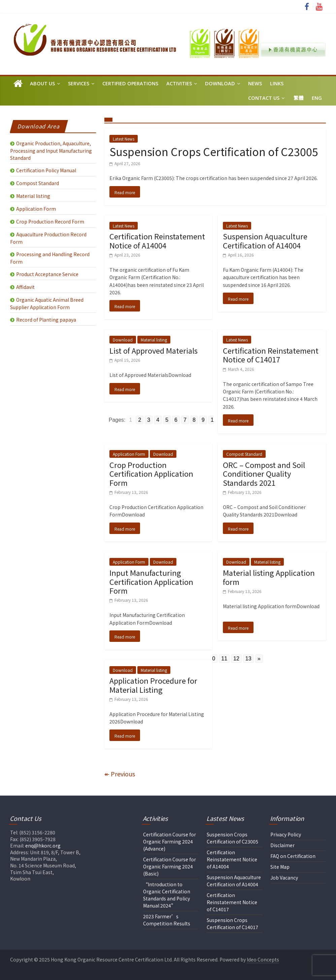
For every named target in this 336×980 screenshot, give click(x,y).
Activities (179, 83)
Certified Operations (130, 83)
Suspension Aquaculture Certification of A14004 (265, 240)
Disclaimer (282, 845)
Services (79, 83)
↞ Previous (120, 774)
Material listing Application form (269, 577)
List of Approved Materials (154, 350)
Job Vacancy (284, 878)
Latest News (124, 139)
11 (224, 659)
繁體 (299, 98)
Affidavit (25, 287)
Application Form (129, 454)
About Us (42, 83)
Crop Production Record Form (50, 221)
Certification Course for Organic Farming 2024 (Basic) (170, 866)
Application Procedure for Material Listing (153, 685)
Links (277, 83)
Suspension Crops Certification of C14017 (232, 924)
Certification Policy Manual (46, 170)
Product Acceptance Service (47, 274)
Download (220, 83)
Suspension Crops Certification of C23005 (214, 151)
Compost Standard (244, 454)
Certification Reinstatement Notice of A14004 (157, 240)
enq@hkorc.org (43, 845)
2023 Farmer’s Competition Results (167, 920)
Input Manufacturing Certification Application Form (151, 581)
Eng (317, 98)
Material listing (154, 340)
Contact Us (264, 98)
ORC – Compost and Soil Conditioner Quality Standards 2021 (264, 473)
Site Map (280, 867)
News (255, 83)
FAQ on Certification (293, 856)
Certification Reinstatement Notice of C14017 (271, 355)
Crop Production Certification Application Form (151, 473)
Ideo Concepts (263, 959)
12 (236, 659)
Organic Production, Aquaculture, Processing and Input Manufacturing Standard (51, 151)
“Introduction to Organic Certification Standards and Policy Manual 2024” (167, 895)
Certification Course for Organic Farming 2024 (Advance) (170, 841)
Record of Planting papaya (46, 320)
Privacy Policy (286, 834)
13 (248, 659)
